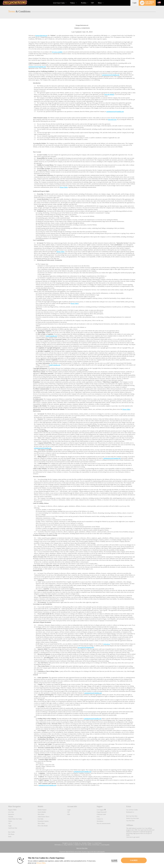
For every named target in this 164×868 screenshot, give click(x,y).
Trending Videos (68, 0)
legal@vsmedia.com (51, 336)
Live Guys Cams (59, 3)
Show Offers (41, 823)
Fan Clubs (40, 819)
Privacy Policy (64, 187)
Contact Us (100, 819)
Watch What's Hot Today (15, 819)
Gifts (69, 814)
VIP (92, 3)
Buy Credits (12, 832)
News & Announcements (104, 823)
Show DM (0, 794)
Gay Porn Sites (130, 821)
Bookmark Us (130, 812)
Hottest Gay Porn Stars (133, 818)
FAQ (98, 817)
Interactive (11, 814)
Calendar (11, 817)
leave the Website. (109, 94)
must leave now (112, 119)
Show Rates (41, 814)
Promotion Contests (43, 821)
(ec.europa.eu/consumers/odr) (86, 647)
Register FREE (12, 810)
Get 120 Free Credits (132, 810)
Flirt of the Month (43, 826)
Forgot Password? (102, 812)
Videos (72, 3)
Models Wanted (42, 810)
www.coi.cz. (107, 644)
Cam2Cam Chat (13, 828)
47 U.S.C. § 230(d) (57, 52)
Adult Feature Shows (43, 817)
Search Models (42, 812)
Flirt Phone (11, 834)
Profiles (84, 3)
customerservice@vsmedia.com (37, 67)
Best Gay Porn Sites (132, 816)
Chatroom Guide (101, 814)
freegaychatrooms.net (41, 36)
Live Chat (11, 812)
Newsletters (100, 821)
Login (135, 3)
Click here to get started (133, 837)
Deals (10, 837)
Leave (114, 860)
